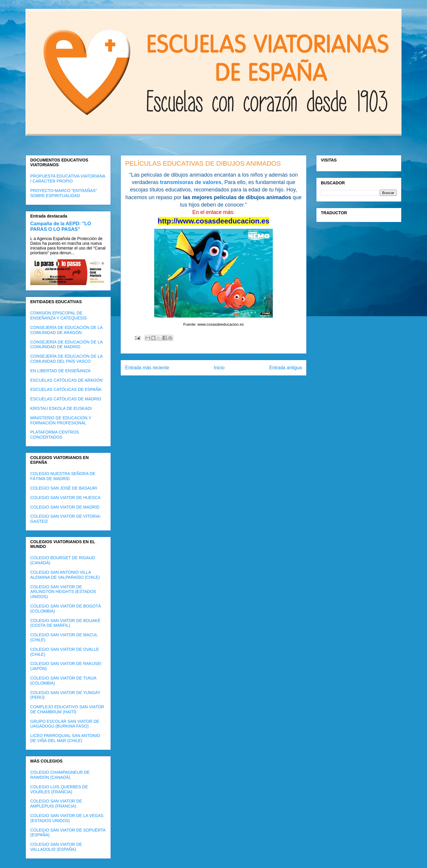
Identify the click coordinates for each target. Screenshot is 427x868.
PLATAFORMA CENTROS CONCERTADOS (55, 435)
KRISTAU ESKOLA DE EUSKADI (61, 408)
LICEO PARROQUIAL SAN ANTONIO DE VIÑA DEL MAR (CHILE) (65, 738)
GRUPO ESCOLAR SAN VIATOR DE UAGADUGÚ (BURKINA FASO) (65, 724)
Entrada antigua (286, 368)
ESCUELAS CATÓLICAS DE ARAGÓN (66, 380)
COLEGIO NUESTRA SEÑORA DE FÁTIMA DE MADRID (63, 476)
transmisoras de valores (191, 182)
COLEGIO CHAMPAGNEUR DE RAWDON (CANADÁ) (60, 775)
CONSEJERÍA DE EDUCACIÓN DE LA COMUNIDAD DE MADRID (66, 345)
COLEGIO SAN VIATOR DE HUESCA (65, 498)
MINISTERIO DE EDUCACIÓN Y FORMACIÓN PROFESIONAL (61, 420)
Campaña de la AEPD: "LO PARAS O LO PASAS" (61, 226)
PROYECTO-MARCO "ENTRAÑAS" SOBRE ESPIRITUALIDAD (64, 193)
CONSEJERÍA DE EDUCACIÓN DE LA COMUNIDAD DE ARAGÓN (66, 330)
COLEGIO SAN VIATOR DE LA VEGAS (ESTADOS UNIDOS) (67, 818)
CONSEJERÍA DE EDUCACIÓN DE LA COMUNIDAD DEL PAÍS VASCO (66, 359)
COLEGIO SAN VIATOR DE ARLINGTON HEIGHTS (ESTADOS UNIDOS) (63, 592)
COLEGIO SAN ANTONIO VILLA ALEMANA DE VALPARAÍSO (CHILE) (65, 575)
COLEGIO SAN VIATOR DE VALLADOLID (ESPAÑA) (56, 847)
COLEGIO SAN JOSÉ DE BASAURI (64, 488)
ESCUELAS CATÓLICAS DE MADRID (66, 399)
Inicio (219, 368)
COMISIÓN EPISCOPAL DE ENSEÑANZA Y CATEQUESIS (59, 315)
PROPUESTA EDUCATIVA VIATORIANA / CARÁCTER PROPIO (68, 179)
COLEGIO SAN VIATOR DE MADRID (65, 507)
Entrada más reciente (147, 368)
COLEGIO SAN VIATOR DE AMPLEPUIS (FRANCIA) (56, 804)
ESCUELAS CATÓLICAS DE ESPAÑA (66, 389)
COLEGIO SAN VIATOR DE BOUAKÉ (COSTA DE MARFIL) (65, 623)
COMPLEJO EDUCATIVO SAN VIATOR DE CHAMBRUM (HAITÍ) (67, 709)
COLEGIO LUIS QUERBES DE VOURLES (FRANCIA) (59, 789)
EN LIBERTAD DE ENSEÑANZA (60, 371)
